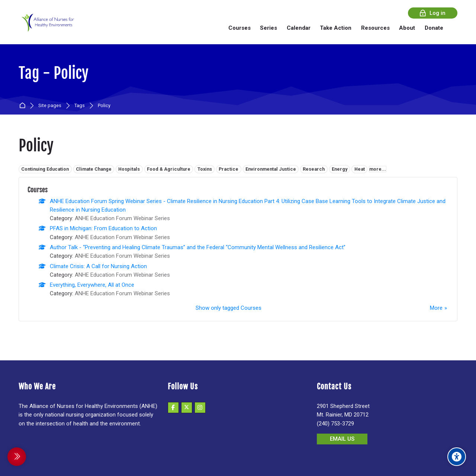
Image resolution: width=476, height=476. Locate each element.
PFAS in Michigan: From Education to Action (103, 228)
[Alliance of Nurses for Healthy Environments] (47, 28)
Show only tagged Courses (229, 308)
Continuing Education (45, 169)
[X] (187, 408)
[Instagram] (200, 408)
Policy (104, 106)
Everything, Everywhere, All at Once (92, 285)
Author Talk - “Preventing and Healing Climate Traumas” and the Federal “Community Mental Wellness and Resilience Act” (198, 247)
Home (24, 106)
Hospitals (129, 169)
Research (314, 169)
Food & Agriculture (169, 169)
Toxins (205, 169)
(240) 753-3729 (335, 424)
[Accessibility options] (457, 457)
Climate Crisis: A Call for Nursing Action (98, 266)
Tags (80, 106)
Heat (360, 169)
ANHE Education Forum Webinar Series (122, 218)
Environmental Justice (271, 169)
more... (378, 169)
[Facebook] (173, 408)
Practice (229, 169)
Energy (340, 169)
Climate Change (94, 169)
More (436, 308)
